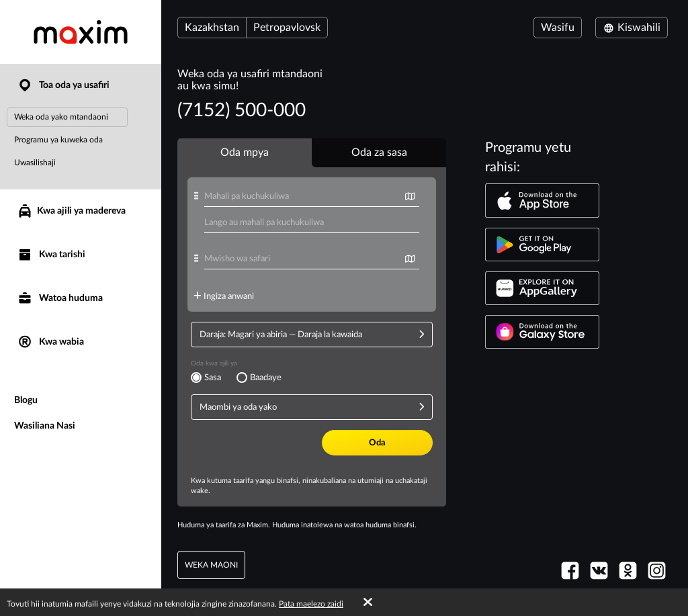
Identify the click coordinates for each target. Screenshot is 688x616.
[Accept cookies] (368, 603)
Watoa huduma (60, 299)
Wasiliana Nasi (45, 426)
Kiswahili (632, 28)
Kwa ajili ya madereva (71, 211)
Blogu (26, 400)
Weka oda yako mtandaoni (61, 117)
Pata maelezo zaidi (311, 604)
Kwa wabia (50, 342)
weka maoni (211, 565)
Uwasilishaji (35, 163)
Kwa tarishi (51, 255)
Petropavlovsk (287, 28)
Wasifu (558, 28)
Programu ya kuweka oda (58, 140)
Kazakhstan (212, 28)
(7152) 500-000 (242, 110)
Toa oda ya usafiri (63, 86)
